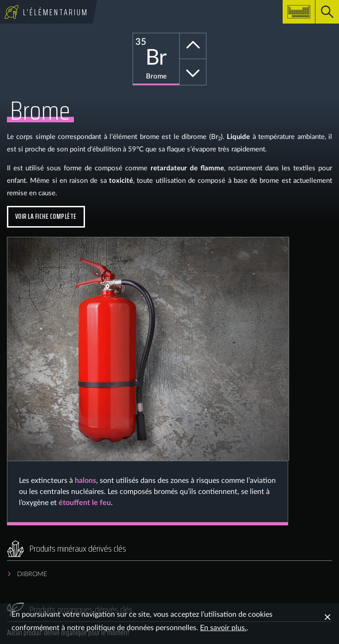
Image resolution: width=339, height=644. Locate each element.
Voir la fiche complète (46, 216)
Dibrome (32, 574)
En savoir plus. (223, 628)
